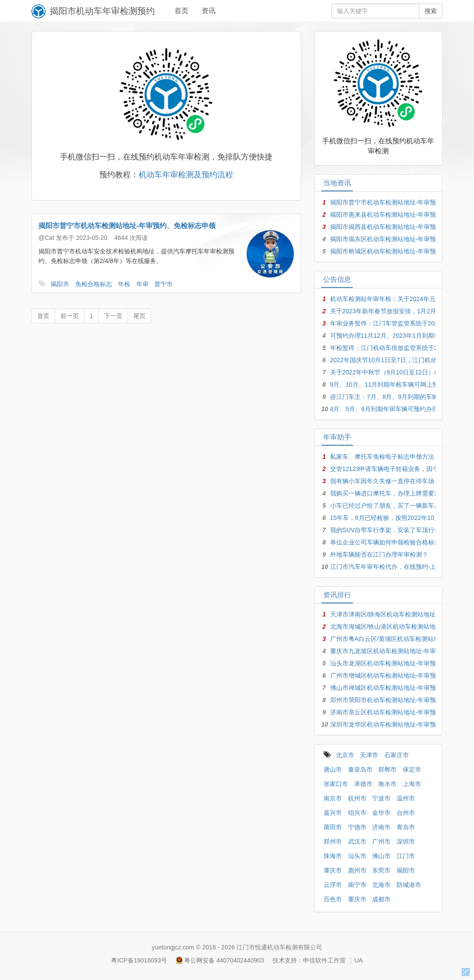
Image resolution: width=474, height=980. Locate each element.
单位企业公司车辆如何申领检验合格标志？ (388, 542)
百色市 (333, 899)
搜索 (431, 11)
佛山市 (381, 856)
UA (358, 960)
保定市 (412, 769)
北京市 (345, 755)
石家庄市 (397, 755)
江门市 (406, 856)
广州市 (381, 841)
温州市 (406, 798)
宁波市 (381, 798)
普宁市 (164, 284)
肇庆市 (333, 870)
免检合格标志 (94, 284)
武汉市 (357, 841)
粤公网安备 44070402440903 (224, 960)
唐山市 (333, 769)
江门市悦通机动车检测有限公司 (279, 947)
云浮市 (333, 885)
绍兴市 (357, 813)
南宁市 (357, 885)
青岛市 (406, 827)
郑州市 (333, 841)
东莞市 (381, 870)
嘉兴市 (333, 813)
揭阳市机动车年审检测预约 (102, 11)
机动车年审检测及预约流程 (186, 175)
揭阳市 (60, 284)
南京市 (333, 798)
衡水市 (387, 784)
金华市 (381, 813)
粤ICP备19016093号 (139, 960)
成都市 (381, 899)
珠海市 (333, 856)
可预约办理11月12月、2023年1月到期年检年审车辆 (401, 336)
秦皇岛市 (360, 769)
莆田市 (333, 827)
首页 (181, 11)
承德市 (363, 784)
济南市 (381, 827)
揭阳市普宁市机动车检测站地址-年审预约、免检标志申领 (127, 226)
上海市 (412, 784)
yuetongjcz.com (173, 947)
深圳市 (406, 841)
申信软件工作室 (324, 960)
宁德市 (357, 827)
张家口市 (336, 784)
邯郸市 (387, 769)
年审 (143, 284)
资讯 (209, 11)
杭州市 (357, 798)
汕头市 (357, 856)
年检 (124, 284)
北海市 (381, 885)
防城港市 (409, 885)
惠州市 (357, 870)
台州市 (406, 813)
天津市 (369, 755)
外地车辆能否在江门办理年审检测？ (379, 554)
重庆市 (357, 899)
